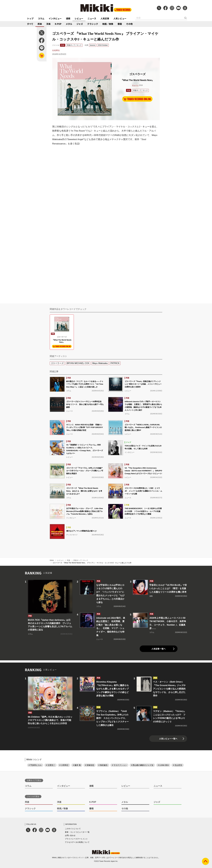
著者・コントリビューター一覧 (77, 832)
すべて (30, 24)
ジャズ (80, 24)
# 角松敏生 (103, 765)
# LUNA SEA (163, 765)
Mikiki (52, 560)
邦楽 (40, 24)
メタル (69, 24)
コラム (41, 18)
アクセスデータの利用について (77, 842)
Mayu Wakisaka (100, 363)
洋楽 (48, 24)
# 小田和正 (64, 765)
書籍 (120, 24)
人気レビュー (120, 18)
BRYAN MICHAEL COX (78, 363)
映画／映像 (108, 24)
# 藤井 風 (77, 765)
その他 (129, 24)
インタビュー (55, 18)
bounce (93, 45)
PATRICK (115, 363)
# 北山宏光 (178, 765)
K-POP (58, 24)
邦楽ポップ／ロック (74, 45)
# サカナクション (119, 765)
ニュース (92, 18)
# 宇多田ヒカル (35, 765)
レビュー (79, 18)
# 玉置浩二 (51, 765)
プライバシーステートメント (76, 839)
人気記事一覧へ (159, 649)
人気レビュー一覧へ (168, 739)
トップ (30, 18)
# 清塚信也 (90, 765)
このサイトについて (73, 829)
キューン (135, 85)
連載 (68, 18)
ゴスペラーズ (57, 363)
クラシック (93, 24)
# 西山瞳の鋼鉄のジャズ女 (142, 765)
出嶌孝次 (56, 50)
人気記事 (105, 18)
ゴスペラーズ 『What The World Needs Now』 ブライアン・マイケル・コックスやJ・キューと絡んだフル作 (92, 563)
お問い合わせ (70, 835)
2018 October (103, 45)
